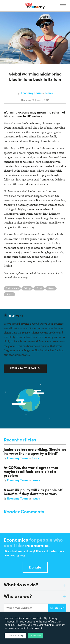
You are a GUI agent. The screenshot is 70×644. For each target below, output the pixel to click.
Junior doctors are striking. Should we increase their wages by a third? (35, 451)
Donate (35, 567)
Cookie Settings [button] (15, 636)
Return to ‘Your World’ (25, 368)
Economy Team (32, 93)
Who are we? (35, 596)
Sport (9, 294)
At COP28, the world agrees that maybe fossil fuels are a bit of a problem (31, 471)
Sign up (57, 608)
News (49, 93)
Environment (12, 288)
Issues (36, 480)
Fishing (27, 288)
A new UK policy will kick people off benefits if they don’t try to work (33, 492)
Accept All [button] (36, 636)
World (16, 315)
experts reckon (37, 218)
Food (39, 288)
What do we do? (35, 585)
